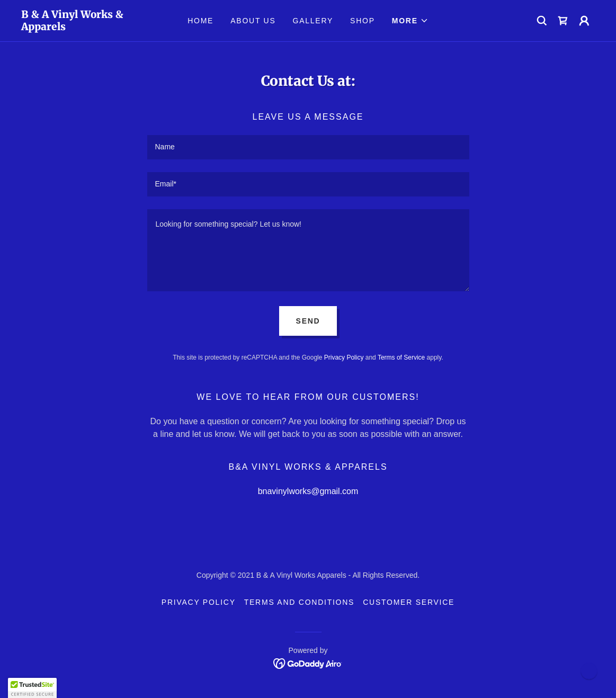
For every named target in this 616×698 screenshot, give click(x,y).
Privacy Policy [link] (344, 357)
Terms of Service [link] (401, 357)
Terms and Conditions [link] (299, 602)
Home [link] (200, 21)
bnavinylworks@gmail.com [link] (308, 491)
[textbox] (308, 147)
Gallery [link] (313, 21)
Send (308, 321)
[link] (93, 27)
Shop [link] (363, 21)
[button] (410, 21)
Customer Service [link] (409, 602)
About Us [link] (253, 21)
